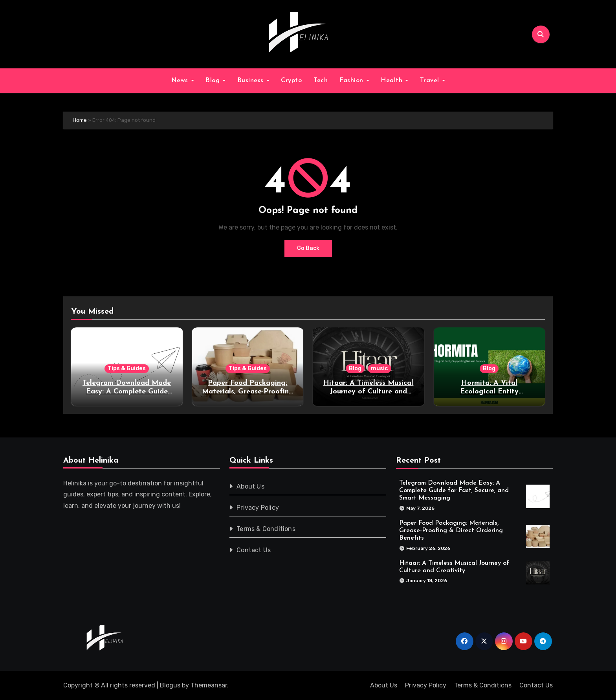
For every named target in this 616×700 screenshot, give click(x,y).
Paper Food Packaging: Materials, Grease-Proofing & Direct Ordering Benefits (248, 391)
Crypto (291, 81)
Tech (321, 81)
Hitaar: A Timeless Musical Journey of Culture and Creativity (368, 391)
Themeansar (209, 685)
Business (252, 81)
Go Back (308, 248)
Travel (431, 81)
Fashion (352, 81)
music (379, 368)
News (181, 81)
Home (80, 120)
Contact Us (254, 550)
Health (393, 81)
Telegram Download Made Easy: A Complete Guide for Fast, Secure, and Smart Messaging (454, 491)
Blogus (170, 685)
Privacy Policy (258, 508)
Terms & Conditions (266, 529)
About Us (251, 486)
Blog (214, 81)
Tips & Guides (127, 368)
